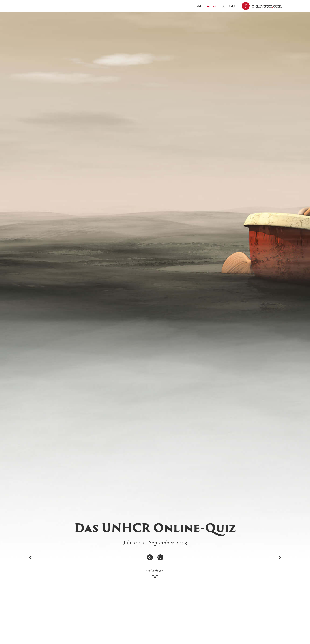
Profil (197, 6)
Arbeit (212, 6)
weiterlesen (155, 571)
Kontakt (229, 6)
